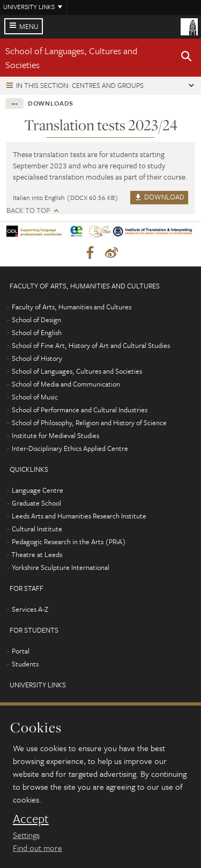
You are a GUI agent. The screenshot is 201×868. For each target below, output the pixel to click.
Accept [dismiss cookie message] (31, 819)
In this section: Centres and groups (80, 85)
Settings (26, 835)
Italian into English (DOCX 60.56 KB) (66, 197)
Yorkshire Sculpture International (61, 567)
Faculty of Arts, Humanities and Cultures (72, 307)
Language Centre (38, 490)
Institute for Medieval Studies (55, 435)
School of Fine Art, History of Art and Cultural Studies (91, 345)
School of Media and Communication (66, 384)
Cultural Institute (37, 529)
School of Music (35, 397)
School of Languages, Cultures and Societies (77, 371)
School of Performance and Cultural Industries (80, 410)
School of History (37, 358)
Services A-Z (30, 609)
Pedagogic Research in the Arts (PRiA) (69, 541)
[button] (187, 58)
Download (159, 197)
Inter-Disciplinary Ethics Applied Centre (70, 448)
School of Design (36, 320)
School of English (37, 332)
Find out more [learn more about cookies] (38, 848)
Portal (21, 651)
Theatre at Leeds (37, 554)
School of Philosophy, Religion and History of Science (89, 422)
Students (25, 664)
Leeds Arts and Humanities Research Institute (79, 516)
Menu (29, 26)
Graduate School (36, 503)
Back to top (28, 210)
